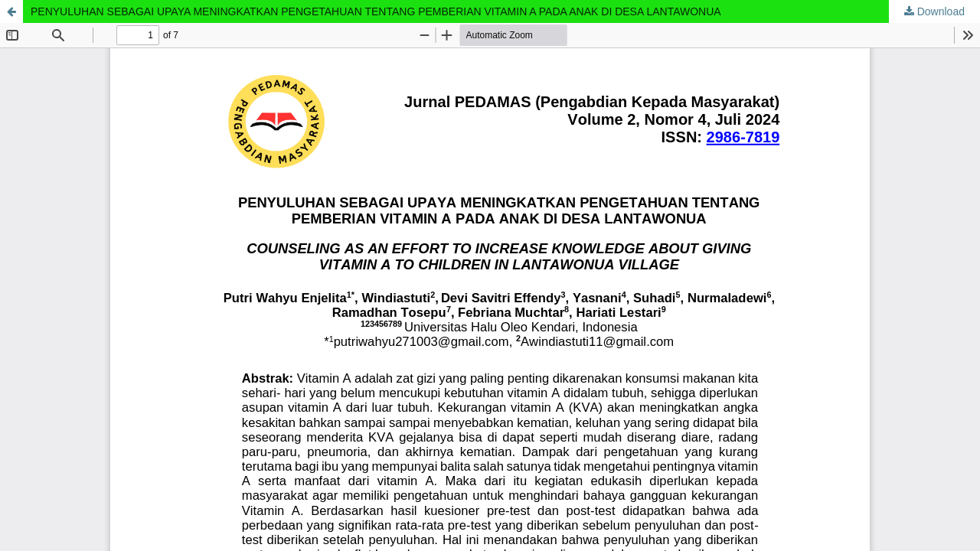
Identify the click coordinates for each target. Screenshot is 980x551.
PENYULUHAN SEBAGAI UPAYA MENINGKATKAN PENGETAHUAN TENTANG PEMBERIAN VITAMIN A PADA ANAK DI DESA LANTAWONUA (376, 11)
